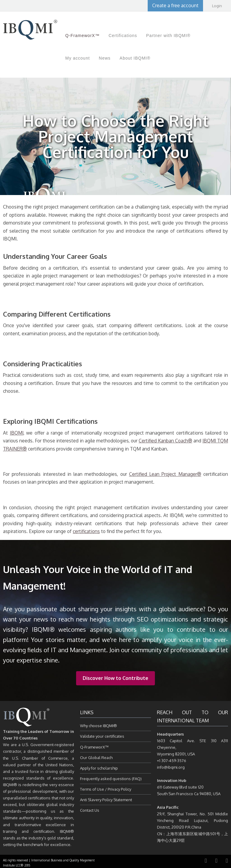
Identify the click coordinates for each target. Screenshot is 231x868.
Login (217, 6)
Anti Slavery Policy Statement (106, 800)
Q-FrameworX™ (94, 747)
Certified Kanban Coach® (165, 441)
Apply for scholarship (99, 768)
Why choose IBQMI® (99, 726)
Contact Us (90, 810)
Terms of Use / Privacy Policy (106, 789)
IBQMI (17, 433)
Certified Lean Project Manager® (165, 474)
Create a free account (175, 5)
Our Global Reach (96, 758)
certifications (86, 531)
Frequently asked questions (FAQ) (111, 779)
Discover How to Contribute (115, 678)
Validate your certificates (102, 736)
